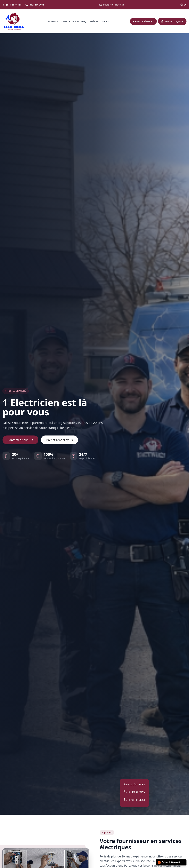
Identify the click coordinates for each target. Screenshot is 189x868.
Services (53, 21)
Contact (105, 21)
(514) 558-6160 (134, 792)
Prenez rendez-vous (143, 21)
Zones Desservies (70, 21)
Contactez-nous (20, 440)
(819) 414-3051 (134, 800)
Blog (84, 21)
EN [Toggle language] (183, 5)
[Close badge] (183, 863)
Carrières (93, 21)
